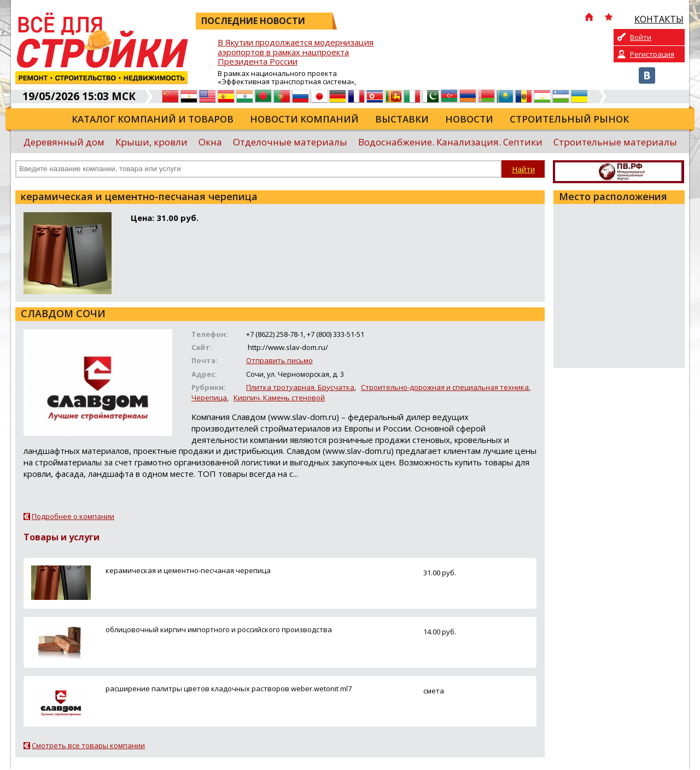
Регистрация (652, 54)
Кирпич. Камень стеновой (279, 398)
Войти (641, 37)
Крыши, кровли (151, 142)
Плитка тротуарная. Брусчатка (300, 387)
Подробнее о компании (73, 516)
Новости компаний (304, 119)
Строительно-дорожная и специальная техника (445, 387)
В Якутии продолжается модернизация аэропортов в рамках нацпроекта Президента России (296, 52)
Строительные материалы (615, 142)
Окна (210, 142)
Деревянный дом (64, 142)
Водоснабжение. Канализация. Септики (450, 142)
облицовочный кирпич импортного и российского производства (219, 629)
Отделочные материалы (290, 142)
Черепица (209, 398)
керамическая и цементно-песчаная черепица (188, 570)
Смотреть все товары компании (88, 745)
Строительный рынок (569, 119)
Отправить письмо (279, 360)
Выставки (402, 119)
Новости (469, 119)
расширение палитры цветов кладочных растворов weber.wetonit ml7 (229, 689)
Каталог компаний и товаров (153, 119)
